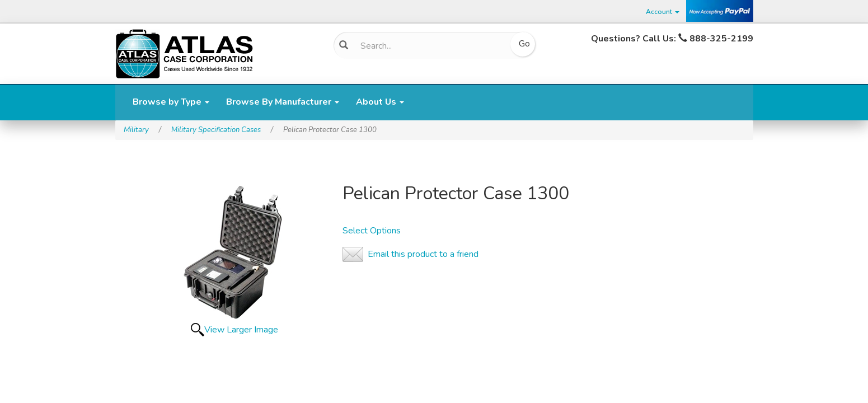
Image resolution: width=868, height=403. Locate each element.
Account (663, 12)
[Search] (431, 46)
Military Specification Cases (216, 130)
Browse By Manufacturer (283, 102)
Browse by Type (171, 102)
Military (136, 130)
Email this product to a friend (423, 254)
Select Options (372, 231)
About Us (380, 102)
